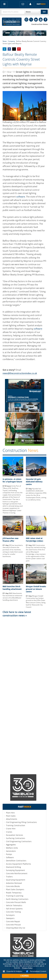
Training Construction (16, 825)
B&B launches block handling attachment (12, 588)
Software (10, 857)
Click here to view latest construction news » (17, 614)
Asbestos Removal (14, 883)
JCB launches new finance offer (11, 540)
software (21, 197)
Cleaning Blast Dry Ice (16, 928)
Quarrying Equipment (16, 880)
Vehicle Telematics (14, 905)
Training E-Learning (15, 896)
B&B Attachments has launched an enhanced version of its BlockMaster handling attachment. (12, 597)
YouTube (41, 20)
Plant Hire (10, 813)
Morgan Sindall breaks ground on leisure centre (36, 589)
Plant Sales (11, 816)
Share (5, 49)
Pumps (9, 854)
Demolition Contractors (16, 861)
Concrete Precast (13, 925)
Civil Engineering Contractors (19, 841)
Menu (4, 4)
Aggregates (11, 845)
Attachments (12, 819)
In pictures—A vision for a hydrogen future (12, 480)
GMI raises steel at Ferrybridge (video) (34, 540)
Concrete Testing (13, 912)
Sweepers (10, 918)
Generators (11, 851)
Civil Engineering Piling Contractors (21, 822)
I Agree (24, 976)
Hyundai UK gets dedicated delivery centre (34, 482)
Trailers (9, 877)
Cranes (9, 832)
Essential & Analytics (13, 971)
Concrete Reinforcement (17, 873)
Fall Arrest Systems (14, 909)
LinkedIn (36, 20)
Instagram (26, 20)
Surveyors (10, 915)
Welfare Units (12, 848)
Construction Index (12, 22)
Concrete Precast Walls (16, 902)
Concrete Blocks (13, 886)
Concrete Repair (13, 921)
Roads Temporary (14, 893)
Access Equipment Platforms (18, 864)
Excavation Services (15, 835)
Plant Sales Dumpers (15, 889)
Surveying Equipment (15, 870)
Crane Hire (11, 829)
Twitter (31, 20)
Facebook (45, 20)
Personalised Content (36, 971)
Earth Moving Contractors (17, 899)
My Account (30, 4)
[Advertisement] (24, 695)
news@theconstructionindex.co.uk (20, 373)
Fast (41, 4)
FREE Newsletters (23, 4)
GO (44, 12)
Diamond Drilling (13, 867)
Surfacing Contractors (16, 838)
